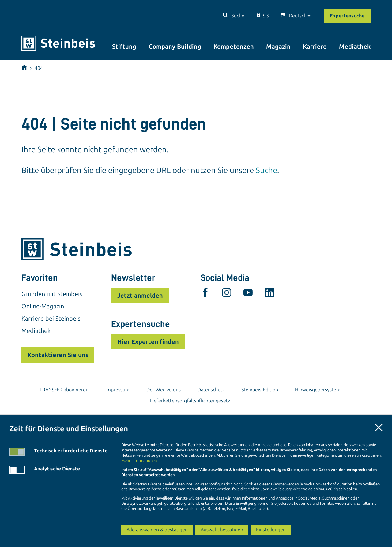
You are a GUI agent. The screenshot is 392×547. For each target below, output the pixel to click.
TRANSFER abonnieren (64, 390)
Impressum (117, 390)
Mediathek (355, 47)
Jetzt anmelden (140, 296)
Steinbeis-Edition (260, 390)
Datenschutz (211, 390)
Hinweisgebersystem (318, 390)
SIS (266, 16)
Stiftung (124, 47)
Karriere (315, 47)
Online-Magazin (43, 306)
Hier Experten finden (148, 342)
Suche (237, 16)
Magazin (278, 47)
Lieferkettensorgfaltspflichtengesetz (190, 401)
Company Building (175, 47)
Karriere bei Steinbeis (51, 319)
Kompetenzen (234, 47)
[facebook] (205, 294)
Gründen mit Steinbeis (52, 294)
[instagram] (227, 294)
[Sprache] (300, 16)
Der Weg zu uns (164, 390)
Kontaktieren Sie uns (58, 355)
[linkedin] (269, 294)
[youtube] (248, 294)
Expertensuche (347, 16)
